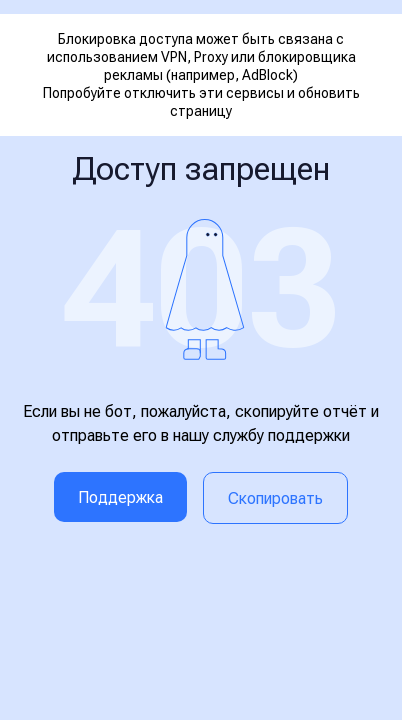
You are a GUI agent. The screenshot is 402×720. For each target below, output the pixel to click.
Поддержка (120, 497)
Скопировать (275, 498)
